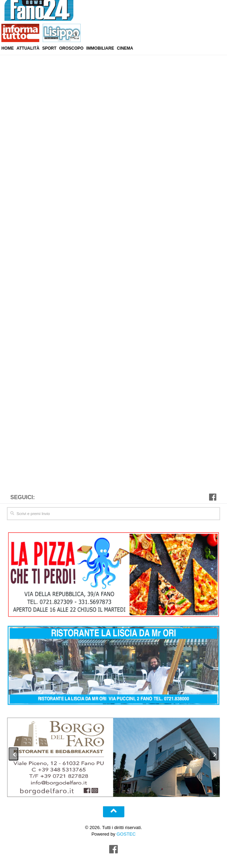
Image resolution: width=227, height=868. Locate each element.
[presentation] (13, 753)
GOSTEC (126, 833)
